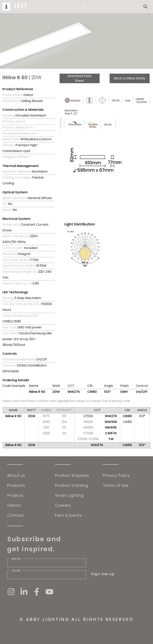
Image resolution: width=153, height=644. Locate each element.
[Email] (47, 575)
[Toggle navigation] (85, 7)
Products (16, 485)
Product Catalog (72, 485)
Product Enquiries (72, 476)
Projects (15, 495)
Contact (16, 515)
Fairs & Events (68, 515)
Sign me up (103, 574)
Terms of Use (116, 485)
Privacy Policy (116, 476)
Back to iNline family (130, 78)
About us (16, 476)
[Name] (47, 563)
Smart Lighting (69, 495)
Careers (63, 505)
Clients (14, 505)
